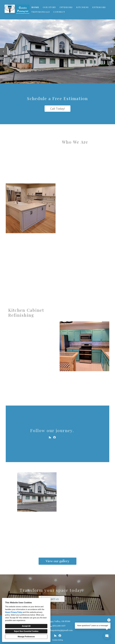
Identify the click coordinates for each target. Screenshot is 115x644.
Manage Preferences (26, 637)
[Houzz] (55, 636)
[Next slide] (111, 51)
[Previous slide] (4, 51)
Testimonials (41, 12)
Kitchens (82, 7)
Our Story (49, 7)
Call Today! (57, 109)
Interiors (66, 7)
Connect (59, 12)
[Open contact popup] (107, 636)
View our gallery (57, 561)
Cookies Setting (58, 640)
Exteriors (99, 7)
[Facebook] (60, 636)
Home (35, 7)
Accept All (26, 626)
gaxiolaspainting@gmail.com (59, 630)
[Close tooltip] (109, 620)
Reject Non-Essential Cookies (26, 631)
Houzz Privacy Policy (14, 612)
